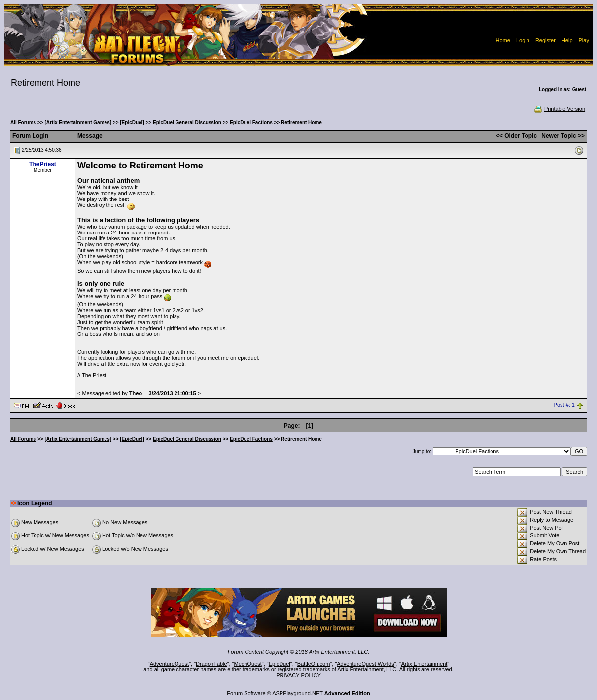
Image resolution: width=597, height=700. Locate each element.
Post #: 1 (564, 405)
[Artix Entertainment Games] (78, 122)
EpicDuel (280, 664)
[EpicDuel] (132, 122)
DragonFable (211, 664)
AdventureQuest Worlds (366, 664)
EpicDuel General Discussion (187, 122)
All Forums (23, 122)
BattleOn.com (314, 664)
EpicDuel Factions (251, 122)
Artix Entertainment (424, 664)
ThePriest (43, 164)
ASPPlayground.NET (298, 693)
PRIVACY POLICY (298, 675)
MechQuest (248, 664)
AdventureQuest (170, 664)
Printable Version (559, 109)
